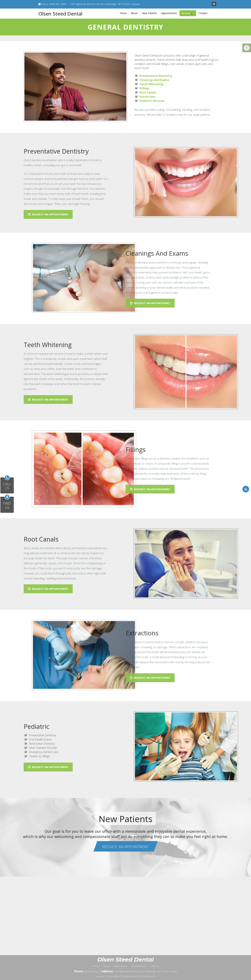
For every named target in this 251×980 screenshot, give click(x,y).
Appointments (169, 13)
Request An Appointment (83, 303)
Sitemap (100, 976)
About (134, 13)
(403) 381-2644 (58, 4)
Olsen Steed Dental (60, 14)
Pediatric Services (152, 101)
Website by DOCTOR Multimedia (139, 976)
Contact (203, 13)
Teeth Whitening (151, 84)
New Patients (149, 13)
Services (186, 13)
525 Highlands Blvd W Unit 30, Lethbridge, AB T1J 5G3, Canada (105, 4)
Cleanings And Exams (154, 80)
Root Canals (148, 92)
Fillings (144, 88)
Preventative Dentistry (156, 76)
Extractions (147, 97)
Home (123, 13)
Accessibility (113, 976)
